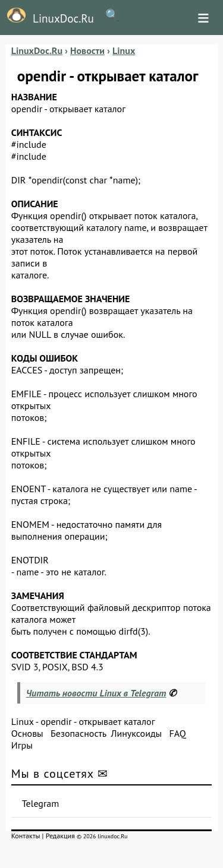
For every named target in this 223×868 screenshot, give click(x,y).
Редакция (60, 836)
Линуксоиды (136, 733)
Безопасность (78, 733)
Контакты (26, 836)
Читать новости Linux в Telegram (96, 693)
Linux (23, 721)
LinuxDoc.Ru (47, 17)
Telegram (41, 803)
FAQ (177, 733)
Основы (27, 733)
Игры (22, 745)
